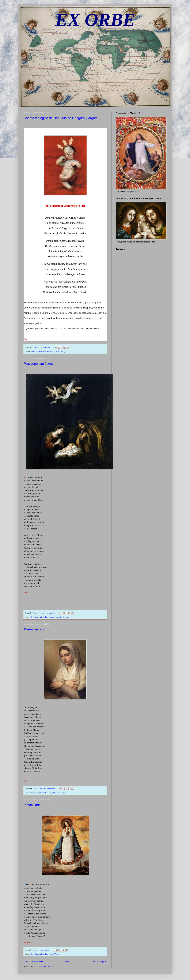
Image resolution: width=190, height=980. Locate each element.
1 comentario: (45, 950)
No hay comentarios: (48, 613)
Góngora (43, 351)
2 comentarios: (46, 347)
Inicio (67, 962)
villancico (65, 617)
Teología (63, 351)
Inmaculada (32, 805)
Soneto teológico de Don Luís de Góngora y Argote (61, 118)
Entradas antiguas (99, 962)
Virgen (63, 793)
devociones (35, 617)
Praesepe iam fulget (38, 364)
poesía (56, 351)
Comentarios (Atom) (44, 966)
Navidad (50, 351)
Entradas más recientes (34, 962)
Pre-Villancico (34, 629)
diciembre (35, 351)
